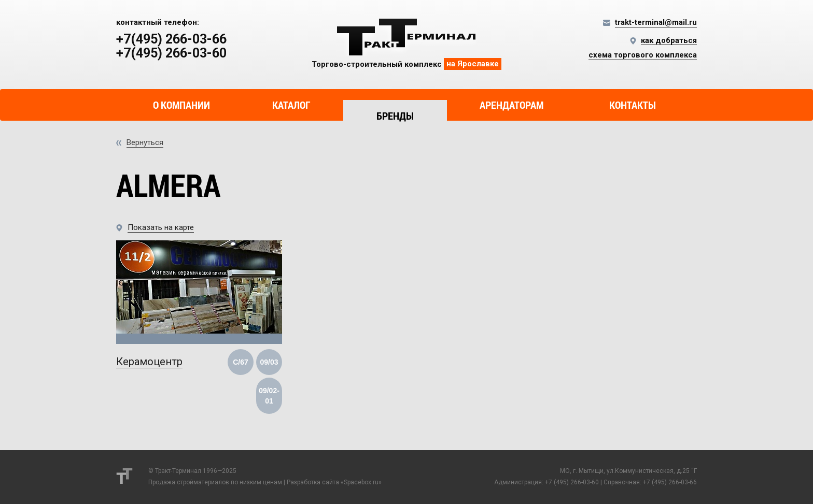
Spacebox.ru (361, 482)
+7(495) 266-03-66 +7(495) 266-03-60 (171, 46)
